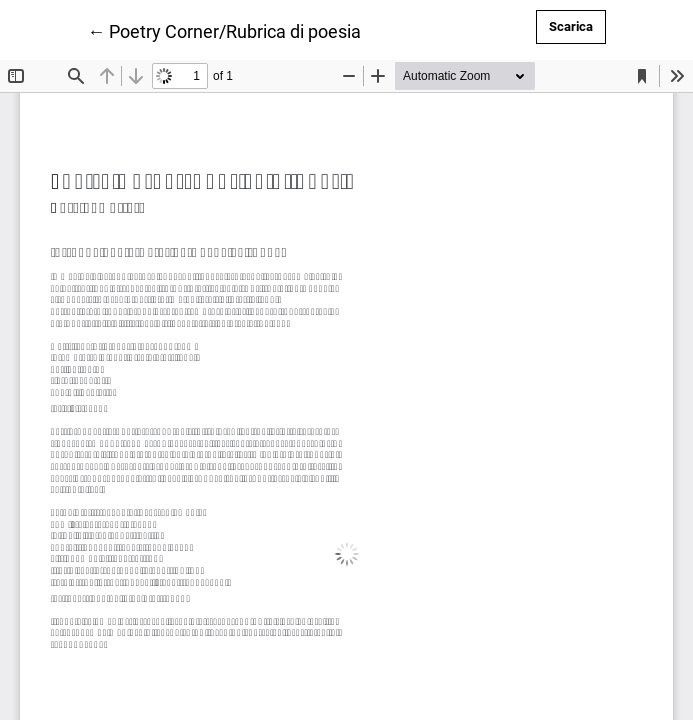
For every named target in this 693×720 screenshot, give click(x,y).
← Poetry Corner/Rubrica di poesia (224, 30)
